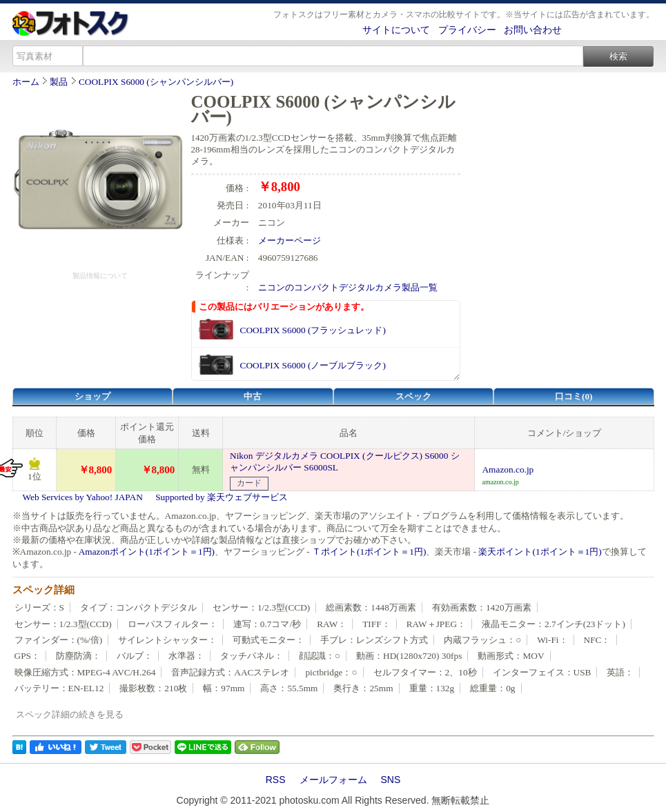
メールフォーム (333, 780)
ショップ (92, 396)
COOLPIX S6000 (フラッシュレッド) (313, 330)
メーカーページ (290, 240)
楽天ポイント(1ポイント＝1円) (540, 552)
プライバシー (467, 30)
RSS (276, 780)
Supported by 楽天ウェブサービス (222, 497)
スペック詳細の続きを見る (70, 714)
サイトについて (396, 30)
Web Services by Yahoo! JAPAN (83, 497)
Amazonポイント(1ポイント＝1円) (147, 552)
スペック (413, 396)
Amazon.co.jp (508, 469)
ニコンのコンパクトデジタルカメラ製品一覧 (348, 287)
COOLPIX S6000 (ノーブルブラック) (313, 365)
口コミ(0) (574, 396)
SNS (391, 780)
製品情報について (100, 276)
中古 (253, 396)
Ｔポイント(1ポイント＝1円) (369, 552)
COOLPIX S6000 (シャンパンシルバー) (156, 82)
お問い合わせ (533, 30)
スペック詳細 (43, 590)
